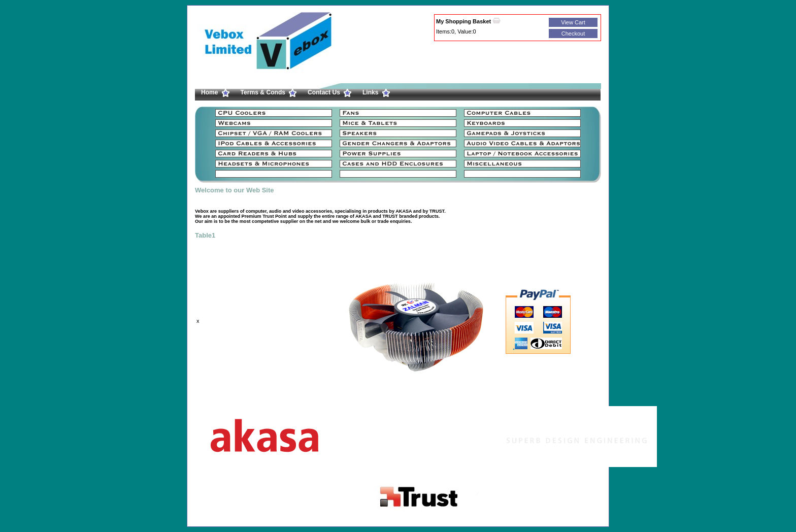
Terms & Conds (263, 92)
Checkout (573, 34)
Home (210, 92)
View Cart (573, 22)
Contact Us (324, 92)
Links (371, 92)
